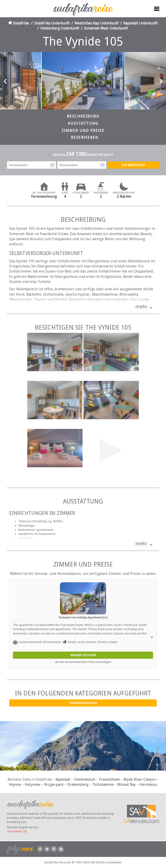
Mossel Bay (127, 785)
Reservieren (85, 138)
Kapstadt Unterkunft (141, 23)
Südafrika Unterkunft (52, 23)
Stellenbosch (85, 779)
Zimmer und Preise (83, 131)
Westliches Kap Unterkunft (97, 23)
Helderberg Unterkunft (60, 28)
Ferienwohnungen (83, 703)
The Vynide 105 (17, 831)
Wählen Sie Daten (83, 655)
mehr (141, 307)
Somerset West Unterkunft (106, 28)
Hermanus (148, 785)
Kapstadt (63, 779)
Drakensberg (78, 785)
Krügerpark (54, 785)
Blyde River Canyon (140, 779)
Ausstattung (83, 123)
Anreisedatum (52, 165)
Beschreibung (83, 116)
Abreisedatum (103, 165)
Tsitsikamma (103, 785)
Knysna (15, 785)
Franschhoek (109, 779)
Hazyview (33, 785)
